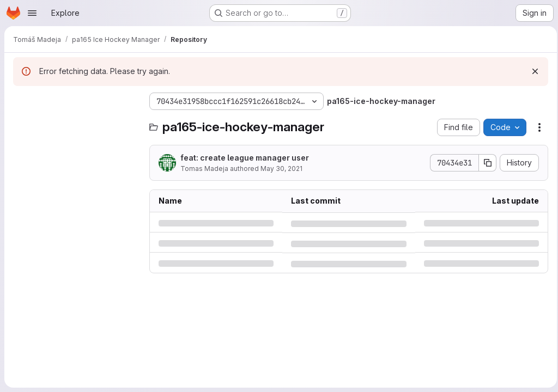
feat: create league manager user (245, 158)
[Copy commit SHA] (484, 163)
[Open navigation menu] (32, 13)
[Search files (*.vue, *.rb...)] (76, 123)
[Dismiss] (532, 71)
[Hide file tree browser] (22, 101)
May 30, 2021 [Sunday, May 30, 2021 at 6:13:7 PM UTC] (281, 169)
